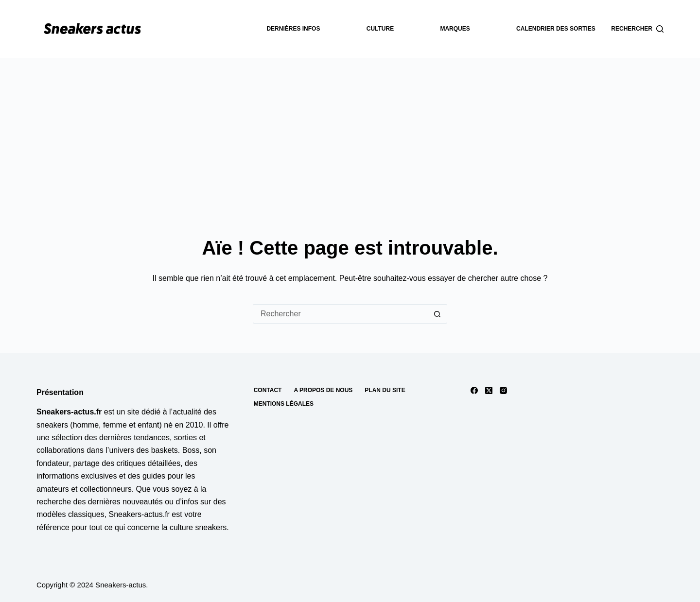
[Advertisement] (350, 131)
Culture (380, 29)
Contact (268, 390)
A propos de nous (323, 390)
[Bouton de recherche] (437, 314)
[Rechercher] (637, 29)
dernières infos (293, 29)
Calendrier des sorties (556, 29)
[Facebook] (474, 390)
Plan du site (385, 390)
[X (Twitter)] (489, 390)
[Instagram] (503, 390)
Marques (455, 29)
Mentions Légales (284, 404)
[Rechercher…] (340, 314)
